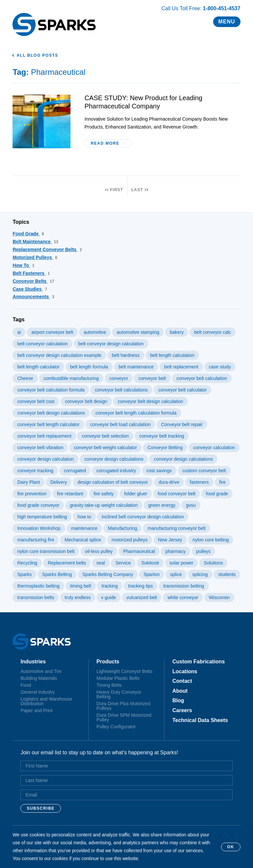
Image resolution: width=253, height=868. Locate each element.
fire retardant (70, 494)
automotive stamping (138, 332)
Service (123, 563)
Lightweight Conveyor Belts (125, 671)
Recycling (27, 563)
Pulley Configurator (116, 727)
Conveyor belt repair (182, 424)
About (180, 691)
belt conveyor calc (212, 332)
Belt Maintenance (35, 242)
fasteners (199, 482)
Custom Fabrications (198, 662)
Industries (33, 662)
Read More (105, 143)
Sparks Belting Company (108, 574)
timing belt (81, 586)
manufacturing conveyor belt (177, 528)
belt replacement (181, 367)
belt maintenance (136, 367)
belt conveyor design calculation (111, 344)
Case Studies (30, 289)
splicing (200, 574)
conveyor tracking (35, 471)
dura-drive (169, 482)
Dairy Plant (28, 482)
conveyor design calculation (45, 459)
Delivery (59, 482)
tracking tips (141, 586)
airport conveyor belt (52, 332)
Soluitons (213, 563)
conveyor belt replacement (44, 436)
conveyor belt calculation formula (51, 390)
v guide (109, 597)
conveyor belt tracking (162, 436)
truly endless (78, 597)
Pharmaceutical (139, 551)
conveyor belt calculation (202, 378)
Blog (178, 701)
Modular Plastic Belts (118, 678)
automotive (95, 332)
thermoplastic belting (38, 586)
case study (220, 367)
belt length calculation (172, 355)
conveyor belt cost (36, 401)
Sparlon (152, 574)
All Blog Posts (37, 55)
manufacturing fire (36, 540)
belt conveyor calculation (42, 344)
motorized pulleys (130, 540)
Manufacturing (123, 528)
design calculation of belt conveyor (113, 482)
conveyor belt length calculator (48, 424)
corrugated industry (116, 471)
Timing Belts (109, 685)
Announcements (33, 297)
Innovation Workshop (39, 528)
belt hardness (126, 355)
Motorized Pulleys (35, 257)
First (117, 190)
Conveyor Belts (33, 281)
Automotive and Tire (41, 671)
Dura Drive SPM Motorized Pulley (124, 717)
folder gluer (136, 494)
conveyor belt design (86, 401)
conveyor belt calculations (121, 390)
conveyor (119, 378)
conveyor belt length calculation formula (136, 413)
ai (19, 332)
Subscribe (41, 808)
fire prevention (32, 494)
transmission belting (184, 586)
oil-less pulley (99, 551)
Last (137, 190)
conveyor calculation (214, 448)
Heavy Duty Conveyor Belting (119, 694)
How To (23, 265)
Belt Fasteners (31, 273)
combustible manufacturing (71, 378)
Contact (182, 681)
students (227, 574)
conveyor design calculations (114, 459)
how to (84, 517)
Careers (182, 710)
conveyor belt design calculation (150, 401)
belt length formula (89, 367)
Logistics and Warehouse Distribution (46, 701)
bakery (177, 332)
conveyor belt (152, 378)
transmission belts (36, 597)
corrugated (75, 471)
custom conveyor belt (204, 471)
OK (231, 847)
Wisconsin (219, 597)
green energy (162, 505)
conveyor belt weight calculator (105, 448)
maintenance (84, 528)
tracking (110, 586)
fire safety (104, 494)
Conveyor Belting (165, 448)
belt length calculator (38, 367)
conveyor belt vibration (40, 448)
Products (108, 662)
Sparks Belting (57, 574)
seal (101, 563)
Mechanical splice (83, 540)
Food (26, 685)
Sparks (24, 574)
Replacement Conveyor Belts (47, 249)
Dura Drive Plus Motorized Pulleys (123, 706)
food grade (217, 494)
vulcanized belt (142, 597)
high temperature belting (42, 517)
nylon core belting (211, 540)
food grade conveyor (38, 505)
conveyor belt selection (105, 436)
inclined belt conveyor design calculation (143, 517)
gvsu (191, 505)
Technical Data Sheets (200, 720)
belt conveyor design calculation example (59, 355)
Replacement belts (67, 563)
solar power (182, 563)
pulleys (204, 551)
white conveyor (183, 597)
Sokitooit (150, 563)
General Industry (38, 692)
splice (176, 574)
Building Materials (39, 678)
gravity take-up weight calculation (104, 505)
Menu (227, 22)
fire (223, 482)
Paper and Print (36, 710)
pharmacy (175, 551)
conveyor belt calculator (182, 390)
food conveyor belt (177, 494)
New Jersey (170, 540)
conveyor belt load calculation (120, 424)
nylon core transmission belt (46, 551)
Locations (185, 672)
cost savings (159, 471)
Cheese (25, 378)
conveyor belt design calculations (51, 413)
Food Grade (28, 234)
